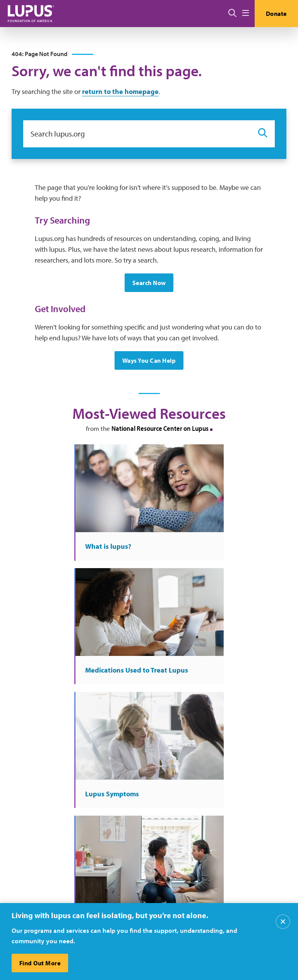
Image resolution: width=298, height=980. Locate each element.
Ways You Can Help (149, 361)
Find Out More (40, 963)
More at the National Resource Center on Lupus (149, 697)
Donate (276, 14)
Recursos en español (246, 843)
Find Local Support (244, 827)
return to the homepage (120, 92)
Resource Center (162, 827)
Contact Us (155, 811)
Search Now (149, 283)
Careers (229, 796)
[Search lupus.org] (137, 134)
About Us (152, 796)
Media (148, 843)
